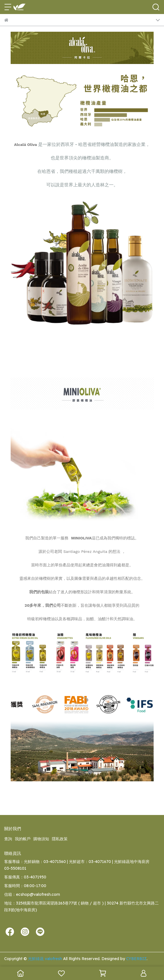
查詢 (8, 839)
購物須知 (41, 839)
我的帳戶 (23, 839)
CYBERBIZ (136, 959)
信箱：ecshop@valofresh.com (32, 894)
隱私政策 (60, 839)
